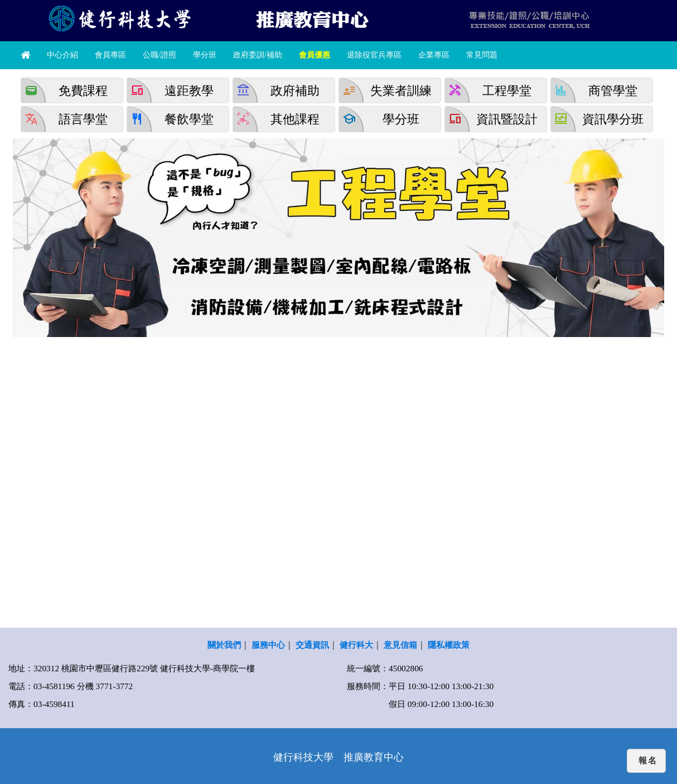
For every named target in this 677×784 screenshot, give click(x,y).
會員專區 (110, 55)
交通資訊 (312, 645)
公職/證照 (159, 55)
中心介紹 (62, 55)
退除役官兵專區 (374, 55)
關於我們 (224, 645)
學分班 (205, 55)
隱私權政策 (449, 645)
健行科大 (356, 645)
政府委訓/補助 (258, 55)
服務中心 (268, 645)
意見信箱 (400, 645)
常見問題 (482, 55)
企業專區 (434, 55)
